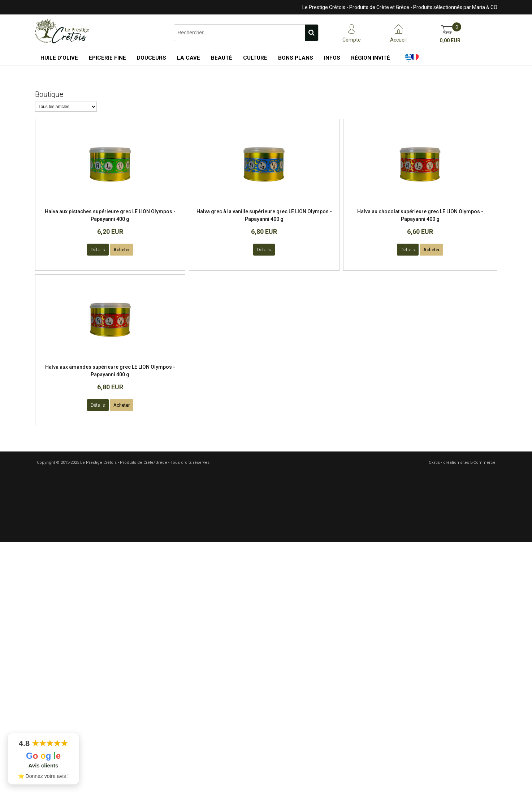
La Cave (189, 58)
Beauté (222, 58)
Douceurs (152, 58)
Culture (255, 58)
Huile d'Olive (59, 58)
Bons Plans (296, 58)
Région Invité (371, 58)
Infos (332, 58)
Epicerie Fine (107, 58)
